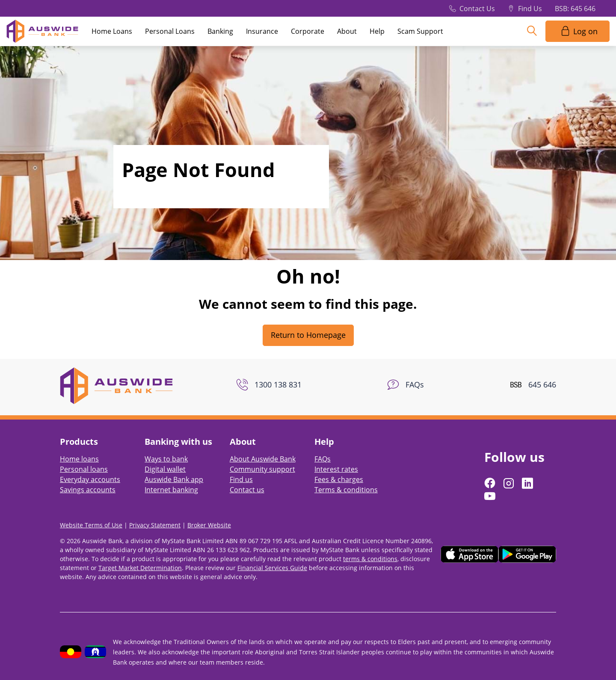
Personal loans (84, 469)
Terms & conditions (346, 490)
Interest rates (336, 469)
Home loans (79, 459)
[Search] (532, 31)
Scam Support (420, 31)
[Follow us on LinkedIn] (528, 483)
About (347, 31)
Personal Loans (170, 31)
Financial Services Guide (272, 568)
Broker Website (209, 525)
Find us (241, 479)
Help (377, 31)
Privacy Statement (155, 525)
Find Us (530, 9)
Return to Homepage (308, 335)
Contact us (247, 490)
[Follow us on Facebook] (491, 483)
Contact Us (477, 9)
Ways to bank (166, 459)
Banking (220, 31)
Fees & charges (339, 479)
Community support (262, 469)
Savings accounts (88, 490)
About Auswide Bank (263, 459)
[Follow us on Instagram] (509, 483)
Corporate (308, 31)
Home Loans (112, 31)
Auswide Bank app (174, 479)
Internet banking (171, 490)
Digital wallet (165, 469)
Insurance (262, 31)
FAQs (323, 459)
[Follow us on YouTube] (491, 496)
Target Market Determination (140, 568)
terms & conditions (370, 559)
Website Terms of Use (91, 525)
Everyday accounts (90, 479)
